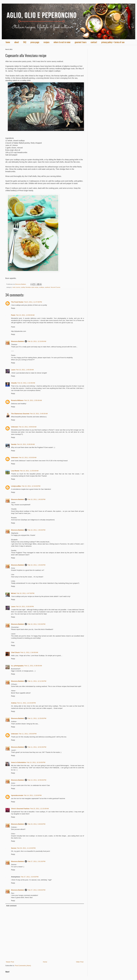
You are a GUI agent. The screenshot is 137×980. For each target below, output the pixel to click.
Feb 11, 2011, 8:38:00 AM (33, 666)
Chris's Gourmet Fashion (20, 809)
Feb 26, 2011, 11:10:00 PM (26, 848)
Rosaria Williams (17, 400)
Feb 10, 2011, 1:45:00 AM (25, 370)
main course (16, 287)
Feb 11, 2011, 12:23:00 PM (26, 703)
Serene (14, 848)
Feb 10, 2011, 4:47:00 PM (25, 593)
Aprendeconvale (17, 795)
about (17, 42)
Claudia (14, 383)
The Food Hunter (17, 302)
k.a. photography (17, 666)
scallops (42, 287)
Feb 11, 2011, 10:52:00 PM (37, 747)
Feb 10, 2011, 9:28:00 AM (26, 444)
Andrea (14, 703)
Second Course (55, 287)
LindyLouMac (16, 486)
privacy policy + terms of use (113, 42)
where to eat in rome (62, 42)
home (8, 42)
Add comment (11, 906)
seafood (47, 287)
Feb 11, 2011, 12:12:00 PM (37, 681)
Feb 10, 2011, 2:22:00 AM (26, 383)
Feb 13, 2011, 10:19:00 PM (36, 762)
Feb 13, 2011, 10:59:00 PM (37, 780)
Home (45, 962)
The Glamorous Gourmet (20, 414)
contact (94, 42)
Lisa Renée (15, 471)
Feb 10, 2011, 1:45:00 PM (37, 499)
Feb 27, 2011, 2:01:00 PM (37, 861)
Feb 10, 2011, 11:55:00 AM (29, 471)
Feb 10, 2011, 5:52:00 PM (37, 624)
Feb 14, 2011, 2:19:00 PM (33, 795)
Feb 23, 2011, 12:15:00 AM (39, 809)
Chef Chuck (15, 652)
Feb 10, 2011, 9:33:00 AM (28, 458)
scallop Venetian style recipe (30, 287)
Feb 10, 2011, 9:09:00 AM (28, 427)
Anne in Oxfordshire (19, 762)
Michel (13, 593)
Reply (13, 308)
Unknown (15, 427)
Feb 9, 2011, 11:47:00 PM (33, 302)
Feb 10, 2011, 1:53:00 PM (37, 565)
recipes (46, 42)
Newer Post (10, 962)
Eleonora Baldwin (18, 341)
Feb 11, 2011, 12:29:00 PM (37, 718)
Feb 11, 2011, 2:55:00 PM (28, 734)
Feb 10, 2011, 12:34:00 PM (31, 486)
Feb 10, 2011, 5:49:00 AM (39, 414)
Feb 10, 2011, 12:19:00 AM (37, 341)
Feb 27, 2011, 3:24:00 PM (30, 877)
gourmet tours (81, 42)
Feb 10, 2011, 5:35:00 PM (25, 607)
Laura (13, 370)
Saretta (14, 444)
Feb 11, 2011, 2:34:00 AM (29, 652)
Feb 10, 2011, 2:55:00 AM (33, 400)
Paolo (13, 315)
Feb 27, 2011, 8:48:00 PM (37, 890)
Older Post (80, 962)
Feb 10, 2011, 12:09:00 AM (25, 315)
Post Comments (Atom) (23, 966)
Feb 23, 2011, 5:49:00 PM (37, 824)
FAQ (25, 42)
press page (35, 42)
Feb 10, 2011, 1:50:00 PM (37, 530)
